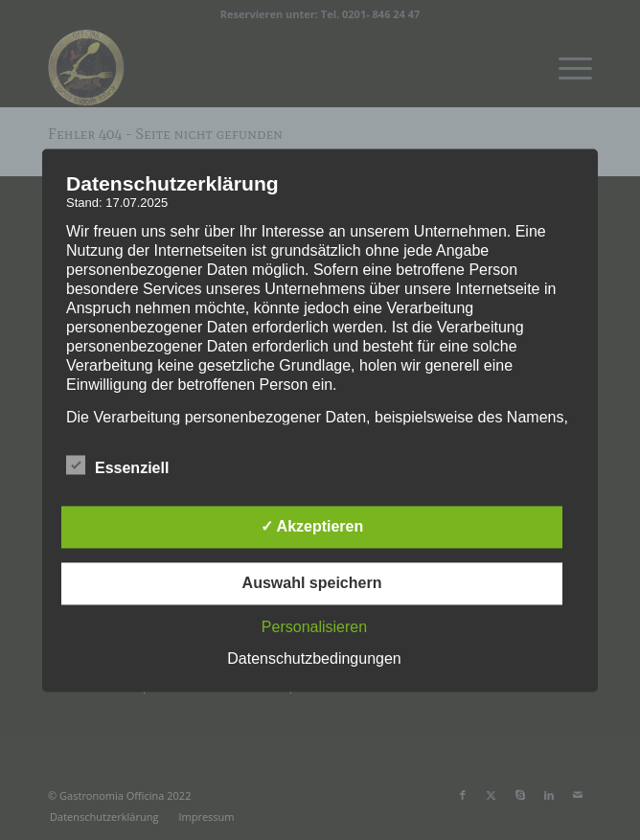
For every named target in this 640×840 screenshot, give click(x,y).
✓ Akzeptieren (312, 526)
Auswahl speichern (312, 583)
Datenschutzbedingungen (314, 658)
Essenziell (117, 465)
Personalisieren (314, 627)
